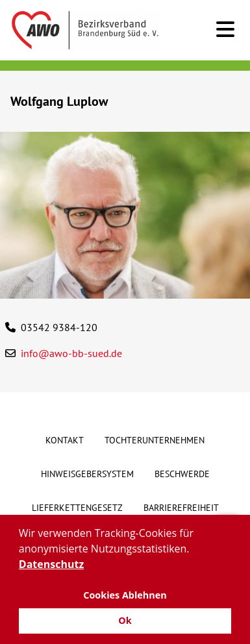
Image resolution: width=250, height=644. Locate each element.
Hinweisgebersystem (87, 474)
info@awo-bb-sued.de (71, 353)
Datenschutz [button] (51, 564)
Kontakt (65, 440)
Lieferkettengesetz (77, 508)
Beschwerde (182, 474)
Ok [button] (125, 620)
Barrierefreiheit (181, 508)
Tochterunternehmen (155, 440)
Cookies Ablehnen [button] (125, 595)
